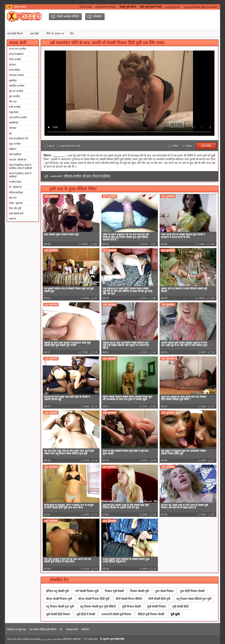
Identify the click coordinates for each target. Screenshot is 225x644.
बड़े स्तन (12, 65)
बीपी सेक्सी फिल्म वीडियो (129, 599)
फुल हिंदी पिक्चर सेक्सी (192, 591)
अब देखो (34, 34)
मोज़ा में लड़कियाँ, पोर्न (19, 139)
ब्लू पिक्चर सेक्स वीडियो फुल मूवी (194, 599)
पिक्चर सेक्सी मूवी (139, 591)
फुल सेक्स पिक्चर (164, 591)
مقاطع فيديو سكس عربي (52, 639)
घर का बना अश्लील (17, 49)
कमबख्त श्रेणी (72, 629)
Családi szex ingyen (31, 639)
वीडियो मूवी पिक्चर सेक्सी (151, 614)
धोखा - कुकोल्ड (16, 203)
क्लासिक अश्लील (17, 86)
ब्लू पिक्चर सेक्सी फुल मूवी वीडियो (98, 607)
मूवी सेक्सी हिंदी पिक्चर (58, 614)
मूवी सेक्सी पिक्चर (157, 607)
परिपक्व (13, 128)
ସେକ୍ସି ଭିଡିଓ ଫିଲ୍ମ (106, 7)
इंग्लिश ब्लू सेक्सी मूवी (57, 591)
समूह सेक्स (14, 112)
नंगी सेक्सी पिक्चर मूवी (87, 591)
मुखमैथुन (13, 80)
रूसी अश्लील (15, 107)
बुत (10, 133)
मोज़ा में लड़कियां (16, 54)
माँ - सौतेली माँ (15, 187)
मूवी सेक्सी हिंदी (180, 607)
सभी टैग (13, 219)
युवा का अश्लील (16, 91)
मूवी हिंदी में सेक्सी (86, 614)
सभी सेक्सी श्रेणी (16, 214)
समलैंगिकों (14, 123)
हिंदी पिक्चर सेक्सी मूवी (72, 639)
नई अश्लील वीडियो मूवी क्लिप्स (43, 629)
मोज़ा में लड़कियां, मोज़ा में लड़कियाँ (20, 175)
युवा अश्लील (14, 96)
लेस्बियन (13, 149)
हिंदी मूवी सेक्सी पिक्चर (151, 7)
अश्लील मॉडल (15, 182)
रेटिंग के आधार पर (55, 34)
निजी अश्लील (15, 59)
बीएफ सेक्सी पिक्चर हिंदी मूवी (94, 599)
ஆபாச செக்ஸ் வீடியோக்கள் (201, 7)
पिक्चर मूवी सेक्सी (114, 591)
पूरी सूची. (175, 614)
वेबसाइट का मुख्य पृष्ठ (16, 629)
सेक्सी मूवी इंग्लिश (128, 7)
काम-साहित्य (15, 70)
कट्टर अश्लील (15, 144)
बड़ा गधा (13, 198)
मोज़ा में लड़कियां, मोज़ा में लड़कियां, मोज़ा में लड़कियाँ (21, 167)
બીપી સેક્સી (86, 7)
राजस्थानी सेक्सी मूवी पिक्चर (116, 614)
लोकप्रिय (85, 629)
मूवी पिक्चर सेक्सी (131, 607)
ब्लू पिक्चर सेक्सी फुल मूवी (60, 607)
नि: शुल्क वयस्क (91, 639)
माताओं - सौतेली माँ (17, 160)
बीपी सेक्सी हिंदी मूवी (159, 599)
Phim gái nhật (14, 639)
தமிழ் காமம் (173, 7)
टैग (61, 629)
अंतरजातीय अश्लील (18, 117)
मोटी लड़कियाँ (15, 154)
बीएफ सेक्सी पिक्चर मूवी (59, 599)
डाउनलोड (206, 146)
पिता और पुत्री (15, 208)
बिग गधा (13, 102)
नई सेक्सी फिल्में (15, 34)
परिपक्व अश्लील (16, 75)
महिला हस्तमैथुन (16, 192)
